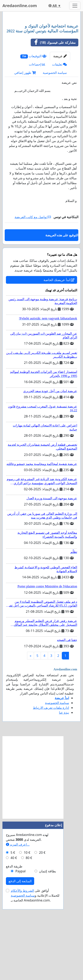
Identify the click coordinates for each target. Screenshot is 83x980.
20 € (42, 935)
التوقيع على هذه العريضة (62, 318)
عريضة (60, 139)
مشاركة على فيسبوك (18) (53, 125)
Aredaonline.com (20, 6)
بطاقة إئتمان (47, 954)
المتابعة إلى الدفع (20, 964)
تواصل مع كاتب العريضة (33, 299)
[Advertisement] (41, 59)
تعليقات (59, 147)
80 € (29, 940)
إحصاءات (37, 147)
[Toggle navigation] (75, 6)
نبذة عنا (64, 795)
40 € (14, 940)
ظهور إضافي (25, 155)
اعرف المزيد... (18, 927)
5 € (13, 935)
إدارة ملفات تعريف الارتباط (51, 790)
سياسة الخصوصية (55, 155)
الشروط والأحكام (22, 973)
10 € (27, 935)
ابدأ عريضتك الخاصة (59, 362)
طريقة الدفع (14, 949)
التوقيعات (33, 139)
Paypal (21, 954)
